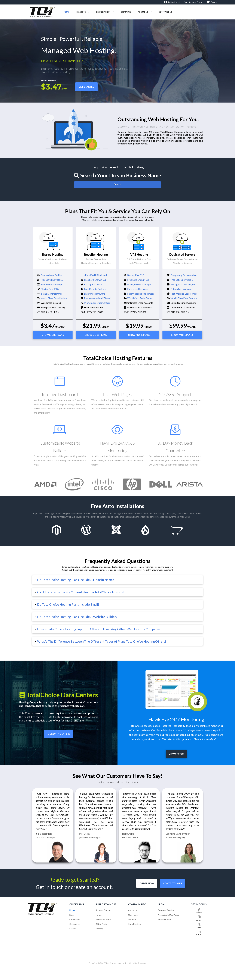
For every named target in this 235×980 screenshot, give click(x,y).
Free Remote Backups (52, 284)
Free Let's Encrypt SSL (52, 280)
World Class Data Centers (54, 298)
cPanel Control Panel (51, 294)
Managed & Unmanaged (139, 284)
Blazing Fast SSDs (50, 289)
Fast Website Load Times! (97, 298)
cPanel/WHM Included (95, 275)
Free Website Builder (51, 275)
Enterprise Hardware (95, 294)
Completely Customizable (184, 275)
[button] (117, 580)
